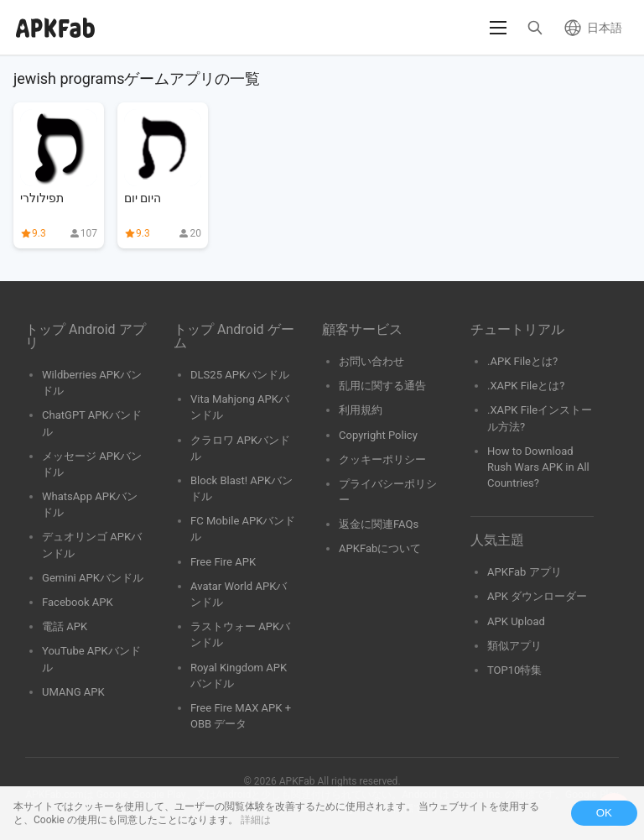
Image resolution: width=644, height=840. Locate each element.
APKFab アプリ (525, 572)
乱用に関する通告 (382, 386)
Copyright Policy (378, 435)
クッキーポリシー (382, 459)
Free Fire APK (223, 562)
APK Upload (516, 621)
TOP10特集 (514, 670)
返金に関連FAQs (379, 524)
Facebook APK (78, 602)
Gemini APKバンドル (93, 578)
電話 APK (65, 626)
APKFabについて (380, 548)
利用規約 (361, 410)
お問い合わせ (371, 361)
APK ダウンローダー (537, 596)
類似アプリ (514, 646)
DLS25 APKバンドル (240, 375)
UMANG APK (73, 692)
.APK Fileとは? (522, 361)
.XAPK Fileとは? (526, 386)
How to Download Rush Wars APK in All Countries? (538, 467)
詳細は (256, 820)
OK (604, 813)
